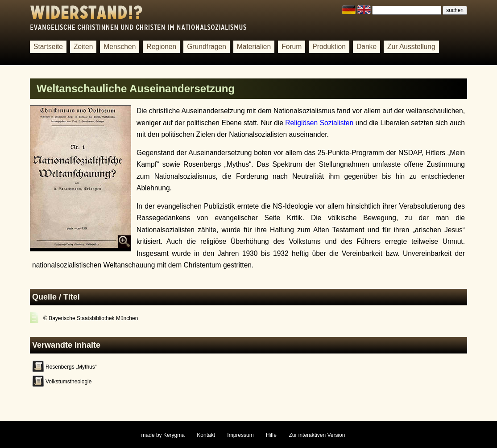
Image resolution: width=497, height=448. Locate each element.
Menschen (120, 47)
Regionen (161, 47)
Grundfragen (207, 47)
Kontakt (206, 435)
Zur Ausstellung (411, 47)
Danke (367, 47)
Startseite (48, 47)
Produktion (329, 47)
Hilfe (271, 435)
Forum (292, 47)
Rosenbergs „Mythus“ (71, 367)
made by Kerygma (163, 435)
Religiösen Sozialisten (319, 123)
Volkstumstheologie (68, 382)
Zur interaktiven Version (317, 435)
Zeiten (83, 47)
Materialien (254, 47)
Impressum (240, 435)
